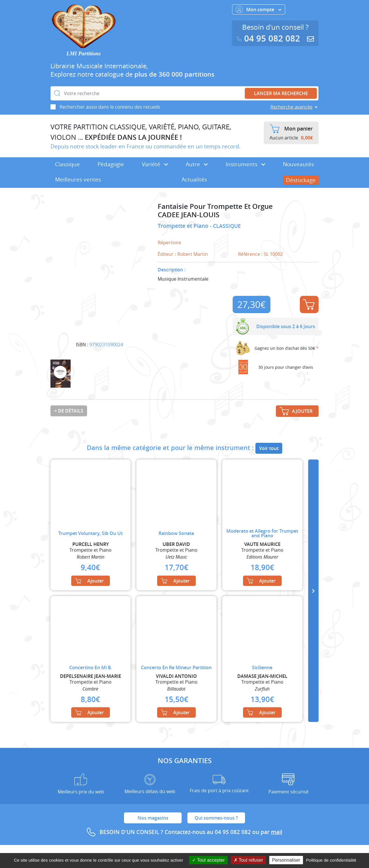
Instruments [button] (245, 164)
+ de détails (69, 411)
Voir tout (269, 448)
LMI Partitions (84, 53)
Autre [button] (197, 164)
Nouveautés (298, 164)
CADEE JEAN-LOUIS (189, 215)
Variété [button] (155, 164)
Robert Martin (193, 254)
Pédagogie (111, 164)
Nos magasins (153, 818)
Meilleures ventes (78, 179)
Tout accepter (208, 860)
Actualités (194, 179)
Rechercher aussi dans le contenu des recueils (110, 107)
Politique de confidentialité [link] (331, 860)
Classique (67, 164)
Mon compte (259, 10)
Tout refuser (248, 860)
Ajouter (309, 305)
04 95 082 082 (270, 38)
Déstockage (301, 180)
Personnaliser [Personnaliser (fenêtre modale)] (286, 860)
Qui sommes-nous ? (216, 818)
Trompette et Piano (184, 226)
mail (277, 832)
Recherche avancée (291, 107)
